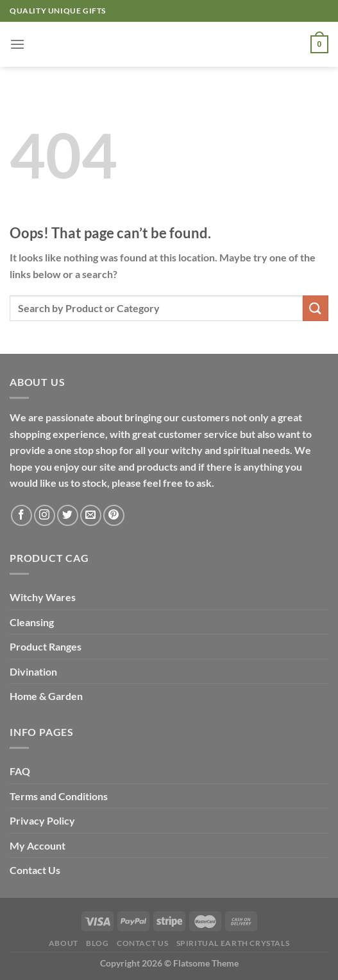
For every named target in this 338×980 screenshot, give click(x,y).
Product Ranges (46, 646)
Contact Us (35, 870)
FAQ (20, 771)
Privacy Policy (42, 820)
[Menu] (17, 44)
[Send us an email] (91, 515)
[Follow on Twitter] (68, 515)
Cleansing (32, 622)
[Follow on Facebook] (21, 515)
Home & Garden (46, 696)
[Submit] (316, 308)
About (63, 943)
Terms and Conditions (59, 796)
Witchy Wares (43, 597)
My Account (38, 845)
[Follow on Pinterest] (114, 515)
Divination (33, 671)
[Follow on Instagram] (45, 515)
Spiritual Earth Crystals (233, 943)
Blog (97, 943)
